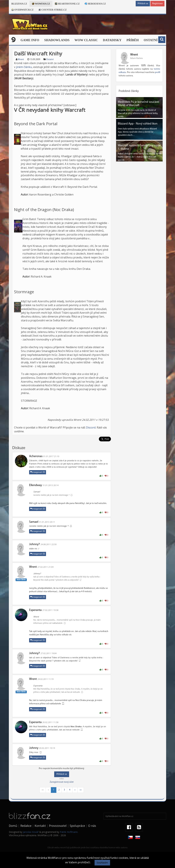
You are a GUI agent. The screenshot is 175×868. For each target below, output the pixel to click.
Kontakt (40, 826)
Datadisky (112, 40)
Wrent (21, 60)
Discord (91, 427)
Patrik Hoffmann (69, 832)
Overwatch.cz (22, 10)
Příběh (133, 40)
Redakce (26, 826)
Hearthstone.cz (67, 4)
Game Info (30, 40)
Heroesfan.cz (95, 4)
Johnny (34, 748)
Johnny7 (34, 544)
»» (81, 790)
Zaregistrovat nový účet (62, 782)
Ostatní (151, 40)
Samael (34, 522)
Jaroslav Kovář (31, 832)
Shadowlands (57, 40)
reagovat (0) (38, 472)
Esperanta (35, 610)
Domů (13, 826)
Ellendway (35, 485)
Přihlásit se (143, 4)
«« (43, 790)
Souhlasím (102, 863)
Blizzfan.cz (19, 4)
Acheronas (36, 456)
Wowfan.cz (41, 4)
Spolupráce (77, 826)
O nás (92, 826)
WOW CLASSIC (86, 40)
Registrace (157, 4)
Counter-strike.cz (53, 10)
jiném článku (24, 67)
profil (158, 72)
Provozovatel (58, 826)
